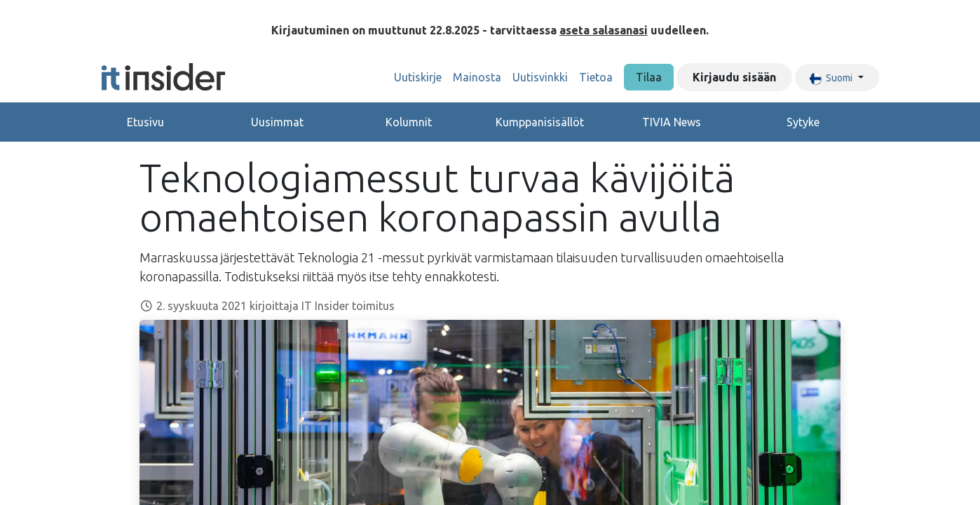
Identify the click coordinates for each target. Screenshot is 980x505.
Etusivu (145, 122)
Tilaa (649, 77)
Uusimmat (277, 122)
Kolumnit (409, 122)
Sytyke (803, 122)
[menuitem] (418, 77)
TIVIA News (672, 122)
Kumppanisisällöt (540, 122)
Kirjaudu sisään (734, 77)
